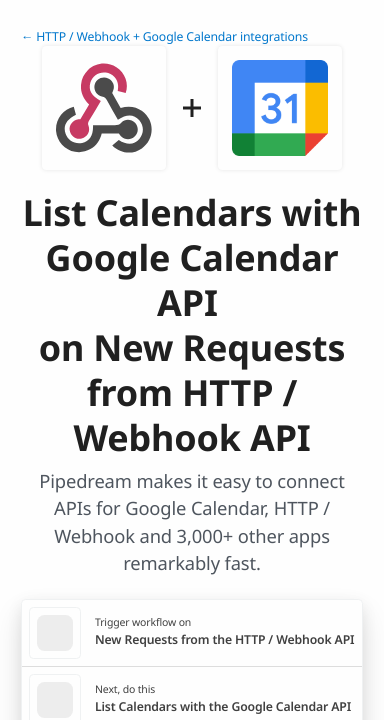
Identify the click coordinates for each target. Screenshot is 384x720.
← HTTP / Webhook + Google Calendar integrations (164, 36)
